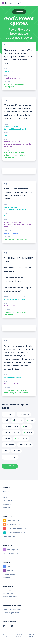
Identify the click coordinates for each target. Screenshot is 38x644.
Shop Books (20, 3)
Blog (5, 494)
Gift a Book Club (9, 536)
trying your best (11, 155)
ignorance (8, 84)
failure (22, 155)
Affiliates (6, 507)
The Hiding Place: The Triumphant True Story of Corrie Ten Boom (17, 144)
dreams (20, 240)
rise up (24, 390)
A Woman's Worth (11, 384)
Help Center (8, 501)
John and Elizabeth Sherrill (15, 129)
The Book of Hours (12, 306)
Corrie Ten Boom (11, 127)
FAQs (5, 498)
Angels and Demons (12, 78)
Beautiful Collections (11, 553)
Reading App (8, 594)
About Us (7, 491)
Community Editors (10, 597)
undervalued (9, 390)
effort (21, 153)
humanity (13, 153)
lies (18, 390)
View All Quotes (10, 466)
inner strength (10, 393)
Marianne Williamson (13, 378)
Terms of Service (19, 635)
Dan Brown (8, 72)
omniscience (9, 312)
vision (28, 240)
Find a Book (7, 590)
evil (5, 153)
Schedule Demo (9, 574)
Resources (7, 578)
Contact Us (7, 504)
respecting (19, 84)
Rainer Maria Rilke (11, 299)
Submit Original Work (11, 613)
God (6, 135)
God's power (9, 87)
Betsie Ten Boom (11, 233)
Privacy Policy (31, 635)
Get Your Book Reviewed (12, 610)
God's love (8, 314)
